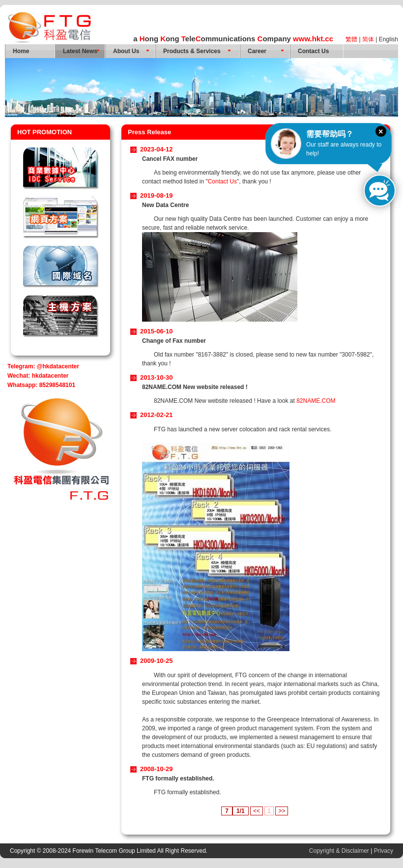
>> (282, 811)
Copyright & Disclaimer (339, 851)
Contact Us (313, 51)
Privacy (384, 851)
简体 (368, 39)
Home (21, 51)
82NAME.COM (316, 401)
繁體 (351, 39)
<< (257, 811)
